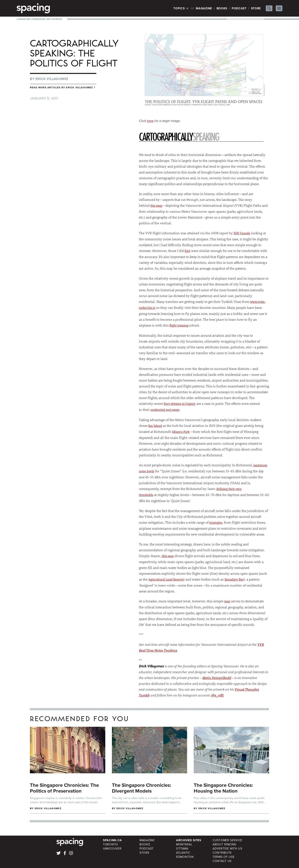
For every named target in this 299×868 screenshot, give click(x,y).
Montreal (184, 844)
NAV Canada (242, 233)
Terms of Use (224, 857)
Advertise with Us (227, 848)
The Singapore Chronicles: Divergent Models (142, 788)
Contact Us (222, 861)
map (227, 601)
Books (222, 8)
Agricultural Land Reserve (166, 579)
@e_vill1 (217, 695)
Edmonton (185, 857)
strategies (216, 523)
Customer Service (227, 840)
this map (156, 206)
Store (256, 8)
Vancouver (112, 848)
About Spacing (225, 844)
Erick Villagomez (52, 79)
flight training (179, 325)
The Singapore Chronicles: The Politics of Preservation (64, 788)
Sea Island (155, 426)
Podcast (239, 8)
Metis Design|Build (217, 678)
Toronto (111, 844)
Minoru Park (181, 432)
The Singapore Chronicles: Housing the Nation (223, 788)
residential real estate (165, 410)
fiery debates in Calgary (180, 404)
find (187, 251)
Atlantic (183, 853)
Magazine (204, 8)
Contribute (222, 853)
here (150, 121)
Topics (181, 8)
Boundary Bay (234, 579)
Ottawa (182, 848)
